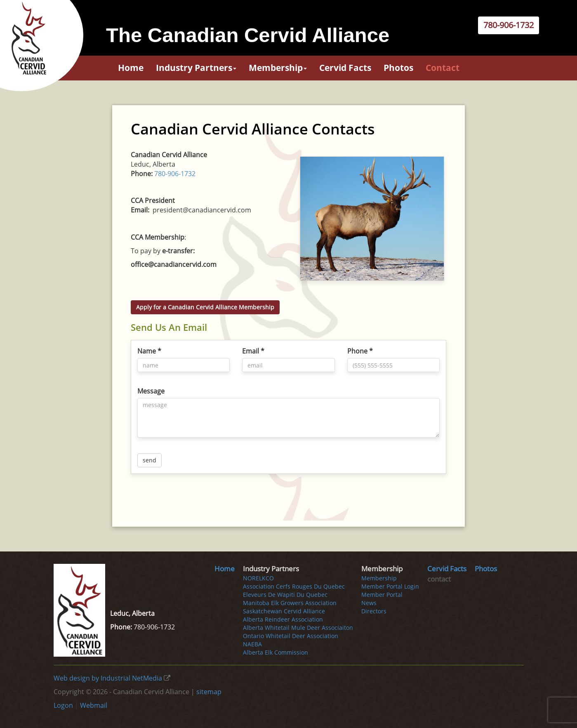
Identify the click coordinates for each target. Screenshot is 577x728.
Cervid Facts (345, 68)
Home (131, 68)
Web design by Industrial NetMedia (108, 678)
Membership (278, 68)
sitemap (209, 692)
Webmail (94, 705)
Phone (360, 351)
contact (443, 68)
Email (253, 351)
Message (151, 391)
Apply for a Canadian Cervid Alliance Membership (205, 307)
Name (149, 351)
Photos (398, 68)
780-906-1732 (509, 25)
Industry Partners (196, 68)
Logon (63, 705)
